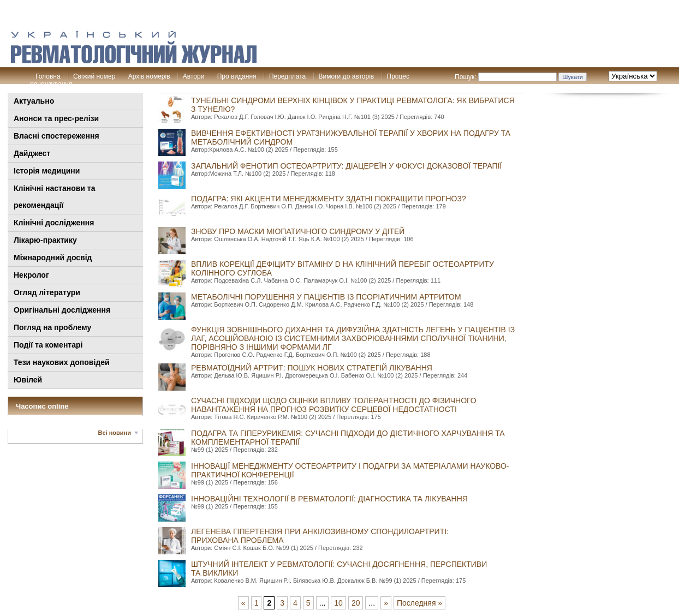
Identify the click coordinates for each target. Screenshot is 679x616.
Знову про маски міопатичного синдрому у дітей (298, 231)
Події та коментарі (48, 345)
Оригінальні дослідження (62, 310)
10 (338, 603)
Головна (48, 76)
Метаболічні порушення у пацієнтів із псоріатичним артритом (326, 297)
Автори (194, 76)
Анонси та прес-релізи (56, 118)
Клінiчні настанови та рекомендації (54, 197)
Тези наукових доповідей (62, 362)
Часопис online (42, 406)
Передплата (287, 76)
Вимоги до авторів (347, 76)
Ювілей (28, 380)
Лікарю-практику (45, 240)
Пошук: (466, 77)
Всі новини (115, 433)
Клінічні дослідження (54, 223)
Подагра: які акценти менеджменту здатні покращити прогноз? (329, 199)
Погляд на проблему (52, 327)
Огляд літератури (47, 292)
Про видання (237, 76)
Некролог (31, 275)
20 (356, 603)
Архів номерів (149, 76)
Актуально (34, 101)
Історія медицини (47, 171)
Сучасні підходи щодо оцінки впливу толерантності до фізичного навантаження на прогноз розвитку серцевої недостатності (334, 405)
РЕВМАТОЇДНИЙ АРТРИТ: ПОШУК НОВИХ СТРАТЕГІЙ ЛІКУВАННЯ (312, 368)
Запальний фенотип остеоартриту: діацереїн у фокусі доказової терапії (346, 166)
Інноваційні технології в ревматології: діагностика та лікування (329, 499)
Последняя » (419, 603)
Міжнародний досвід (53, 258)
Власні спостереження (56, 136)
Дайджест (32, 153)
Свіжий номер (94, 76)
